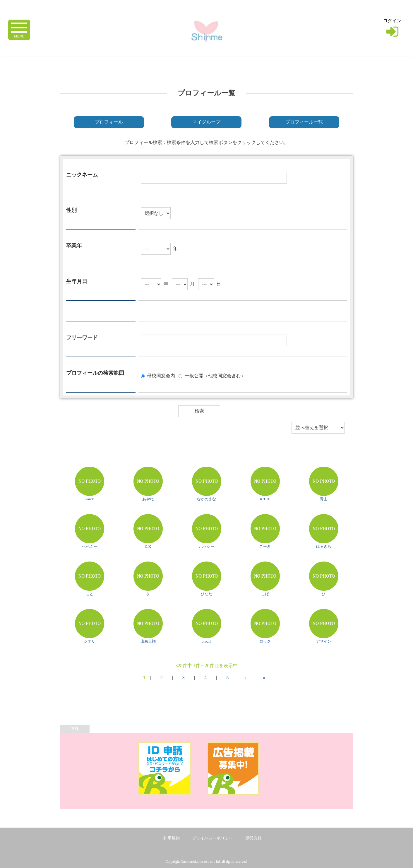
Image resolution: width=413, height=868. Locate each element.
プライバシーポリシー (213, 838)
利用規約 (172, 838)
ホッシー (207, 546)
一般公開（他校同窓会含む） (215, 375)
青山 (324, 499)
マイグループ (206, 122)
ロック (265, 641)
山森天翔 (148, 641)
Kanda (90, 499)
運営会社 (253, 838)
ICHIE (265, 499)
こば (265, 594)
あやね (148, 499)
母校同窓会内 (161, 375)
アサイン (324, 641)
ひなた (206, 594)
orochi (206, 641)
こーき (265, 546)
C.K (148, 546)
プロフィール (109, 122)
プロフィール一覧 (304, 122)
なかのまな (206, 499)
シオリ (89, 641)
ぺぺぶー (90, 546)
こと (90, 594)
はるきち (324, 546)
